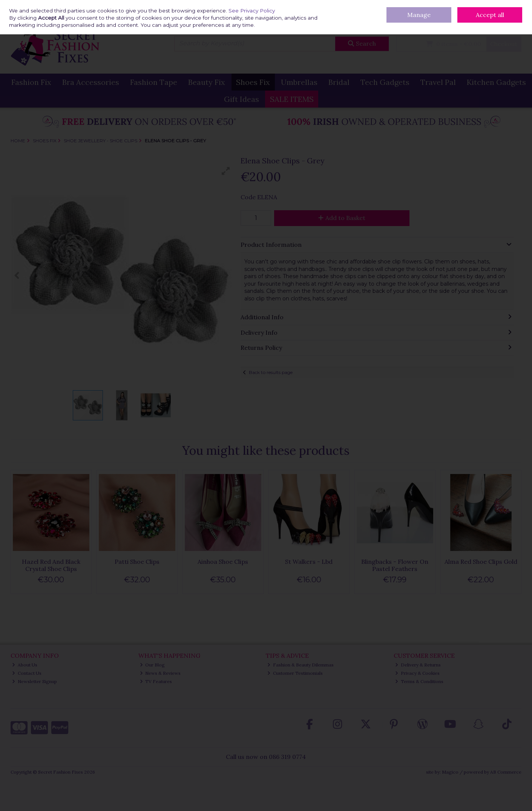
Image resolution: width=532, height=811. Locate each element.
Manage (419, 15)
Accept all (490, 15)
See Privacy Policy (252, 11)
